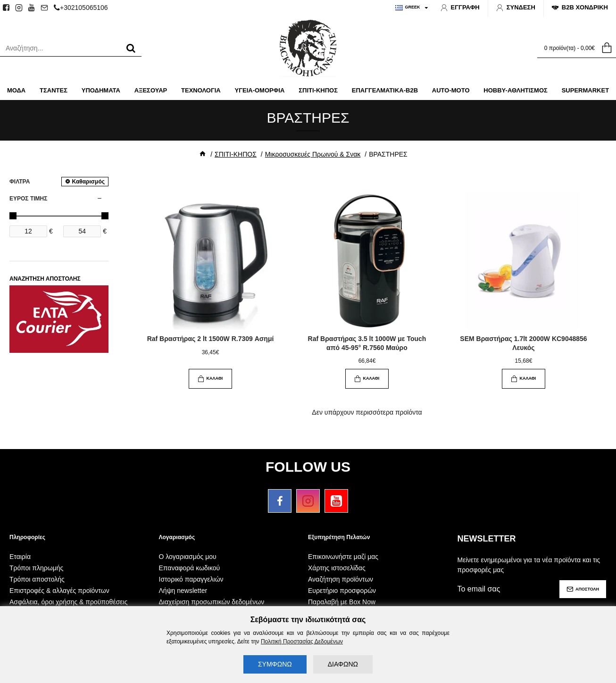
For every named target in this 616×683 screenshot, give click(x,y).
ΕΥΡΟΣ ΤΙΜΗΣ (28, 199)
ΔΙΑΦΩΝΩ (343, 664)
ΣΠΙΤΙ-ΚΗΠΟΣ (236, 154)
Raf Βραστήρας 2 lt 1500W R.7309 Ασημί (211, 339)
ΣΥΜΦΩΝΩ (275, 664)
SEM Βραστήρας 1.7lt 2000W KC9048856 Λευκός (523, 343)
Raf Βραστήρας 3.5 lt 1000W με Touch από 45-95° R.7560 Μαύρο (367, 343)
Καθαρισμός (88, 182)
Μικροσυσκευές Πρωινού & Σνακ (313, 154)
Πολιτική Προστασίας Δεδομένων (302, 641)
